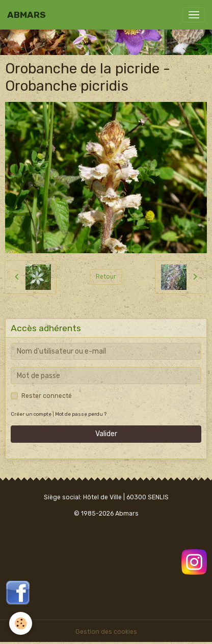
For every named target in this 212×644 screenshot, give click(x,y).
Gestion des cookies (106, 632)
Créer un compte (31, 414)
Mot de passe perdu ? (81, 414)
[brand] (26, 15)
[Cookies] (21, 623)
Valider (106, 434)
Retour (106, 277)
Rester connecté (47, 396)
